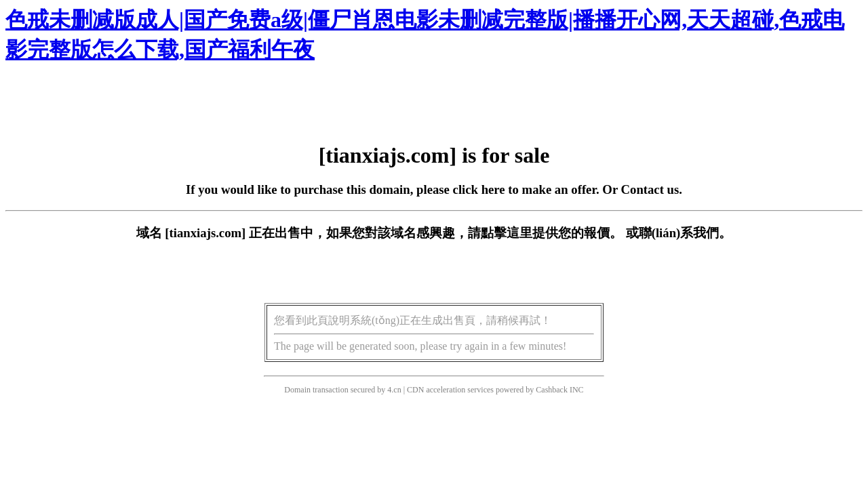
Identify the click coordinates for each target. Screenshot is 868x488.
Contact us (650, 189)
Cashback (552, 390)
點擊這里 (507, 233)
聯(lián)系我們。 (686, 233)
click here (479, 189)
